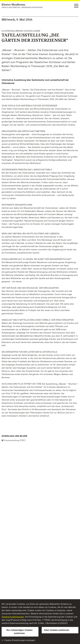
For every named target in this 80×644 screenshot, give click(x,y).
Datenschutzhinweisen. (13, 617)
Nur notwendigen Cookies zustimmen (19, 632)
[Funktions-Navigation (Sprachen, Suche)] (76, 6)
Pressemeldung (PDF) (15, 440)
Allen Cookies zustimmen (57, 630)
